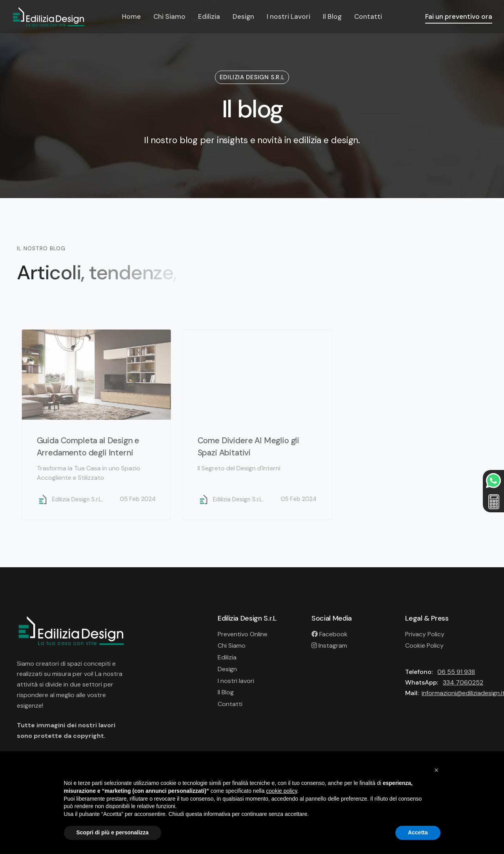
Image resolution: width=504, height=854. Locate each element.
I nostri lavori (236, 681)
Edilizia (209, 16)
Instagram (329, 646)
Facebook (329, 634)
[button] (437, 770)
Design (243, 16)
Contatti (368, 16)
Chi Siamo (169, 16)
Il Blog (332, 16)
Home (131, 16)
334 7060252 (463, 682)
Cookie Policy (424, 646)
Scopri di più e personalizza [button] (113, 832)
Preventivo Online (243, 634)
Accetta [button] (418, 832)
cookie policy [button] (281, 791)
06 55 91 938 (456, 672)
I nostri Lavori (288, 16)
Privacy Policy (425, 634)
